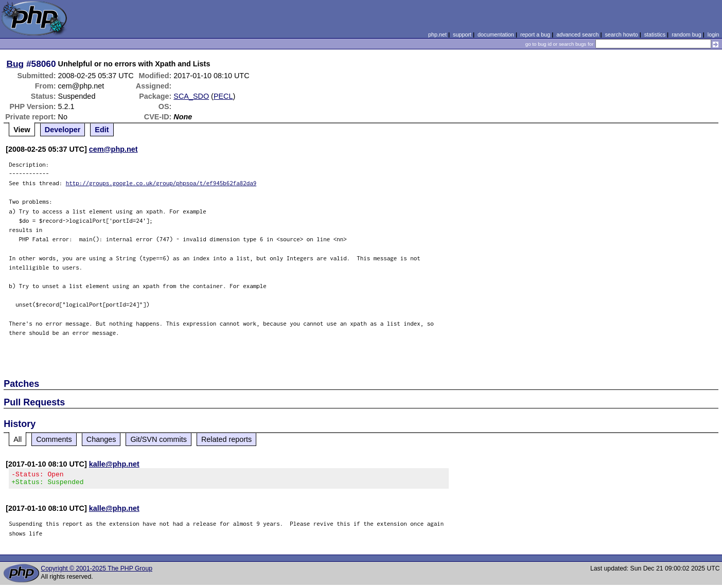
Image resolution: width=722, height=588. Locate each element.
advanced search (577, 34)
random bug (686, 34)
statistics (655, 34)
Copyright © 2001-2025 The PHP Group (96, 572)
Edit (102, 130)
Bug (15, 64)
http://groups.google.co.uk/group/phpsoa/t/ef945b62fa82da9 (161, 183)
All (17, 439)
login (714, 34)
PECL (223, 96)
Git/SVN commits (159, 439)
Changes (101, 439)
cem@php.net (113, 149)
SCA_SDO (191, 96)
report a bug (535, 34)
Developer (63, 130)
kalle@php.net (114, 464)
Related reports (226, 439)
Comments (54, 439)
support (462, 34)
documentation (496, 34)
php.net (437, 34)
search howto (621, 34)
